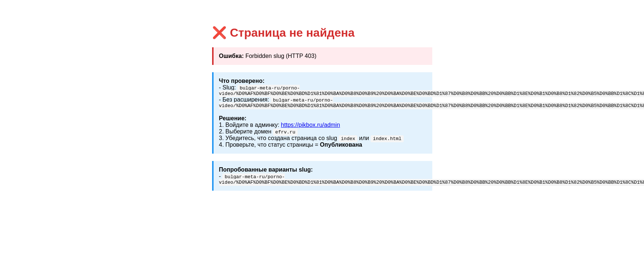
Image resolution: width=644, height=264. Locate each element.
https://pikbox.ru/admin (311, 127)
